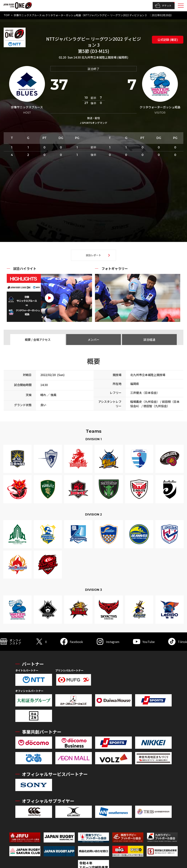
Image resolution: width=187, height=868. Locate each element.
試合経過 (149, 340)
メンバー (93, 340)
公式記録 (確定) (168, 40)
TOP (7, 15)
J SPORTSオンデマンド (94, 123)
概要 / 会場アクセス (38, 340)
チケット (163, 6)
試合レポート (93, 255)
